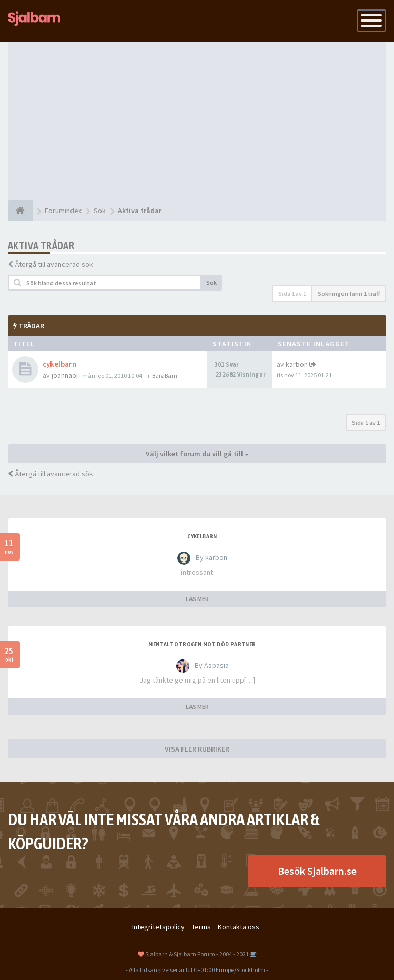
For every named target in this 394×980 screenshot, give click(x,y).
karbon (297, 364)
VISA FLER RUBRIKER (197, 749)
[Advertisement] (197, 121)
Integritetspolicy (158, 927)
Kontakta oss (239, 927)
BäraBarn (165, 376)
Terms (201, 927)
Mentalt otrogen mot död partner (202, 644)
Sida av (292, 293)
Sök (211, 282)
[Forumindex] (20, 211)
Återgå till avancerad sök (54, 264)
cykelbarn (59, 364)
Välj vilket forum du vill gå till (197, 454)
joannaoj (65, 375)
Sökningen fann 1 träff (349, 293)
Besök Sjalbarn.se (317, 871)
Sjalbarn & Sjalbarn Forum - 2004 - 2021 (197, 954)
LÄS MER (197, 599)
